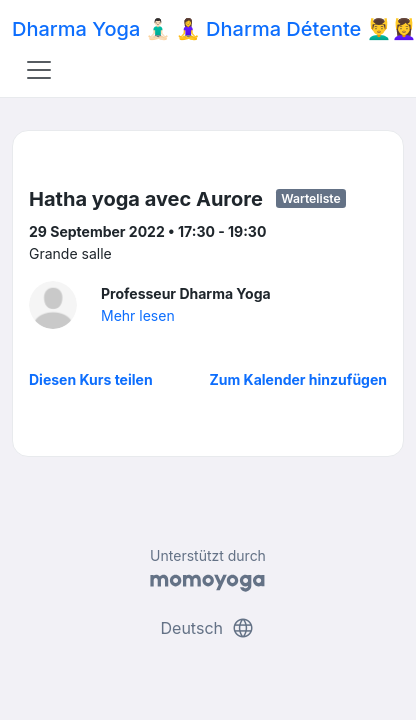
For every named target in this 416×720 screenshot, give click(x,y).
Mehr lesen (138, 315)
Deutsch (208, 628)
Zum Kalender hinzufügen (298, 379)
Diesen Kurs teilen (91, 379)
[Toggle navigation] (39, 70)
